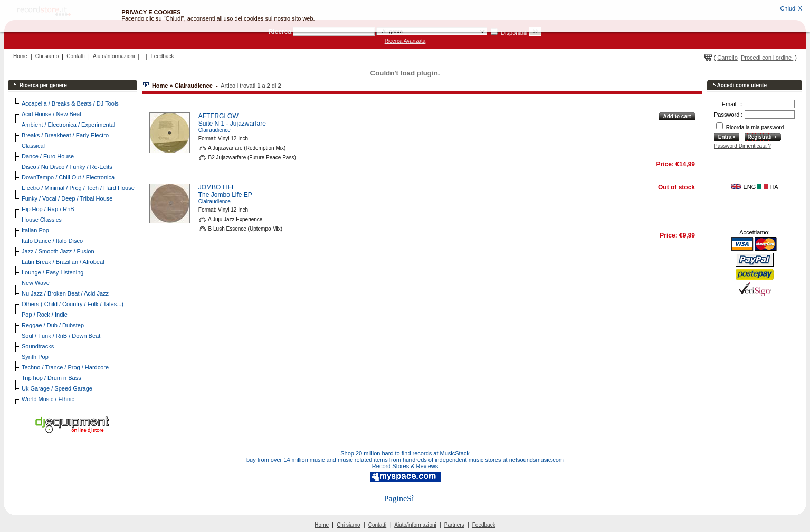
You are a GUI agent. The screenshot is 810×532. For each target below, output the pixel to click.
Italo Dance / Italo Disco (52, 241)
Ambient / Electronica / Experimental (68, 125)
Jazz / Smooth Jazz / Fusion (58, 251)
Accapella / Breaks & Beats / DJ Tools (70, 103)
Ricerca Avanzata (405, 41)
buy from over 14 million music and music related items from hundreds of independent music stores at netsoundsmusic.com (405, 460)
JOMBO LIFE (217, 187)
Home (20, 56)
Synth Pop (35, 357)
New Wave (36, 283)
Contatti (75, 56)
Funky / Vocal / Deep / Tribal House (67, 198)
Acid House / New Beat (51, 114)
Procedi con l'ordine (767, 58)
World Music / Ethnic (48, 399)
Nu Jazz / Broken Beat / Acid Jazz (65, 293)
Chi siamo (47, 56)
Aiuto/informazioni (114, 56)
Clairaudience (215, 130)
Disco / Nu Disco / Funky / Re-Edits (67, 167)
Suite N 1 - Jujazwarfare (232, 123)
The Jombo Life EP (225, 195)
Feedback (163, 56)
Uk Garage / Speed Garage (57, 388)
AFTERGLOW (218, 116)
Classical (33, 146)
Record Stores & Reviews (405, 466)
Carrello (727, 58)
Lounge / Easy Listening (53, 272)
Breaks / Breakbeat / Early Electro (65, 135)
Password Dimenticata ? (742, 146)
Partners (454, 525)
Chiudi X (791, 8)
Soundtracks (38, 346)
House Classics (42, 220)
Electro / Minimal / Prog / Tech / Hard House (78, 188)
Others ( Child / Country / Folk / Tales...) (73, 304)
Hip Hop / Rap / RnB (48, 209)
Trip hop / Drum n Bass (51, 378)
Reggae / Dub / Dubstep (53, 325)
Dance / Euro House (48, 156)
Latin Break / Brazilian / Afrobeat (63, 262)
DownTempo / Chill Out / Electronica (68, 177)
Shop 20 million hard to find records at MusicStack (405, 453)
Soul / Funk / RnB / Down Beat (61, 336)
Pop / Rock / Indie (45, 315)
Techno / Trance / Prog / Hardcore (65, 367)
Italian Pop (35, 230)
